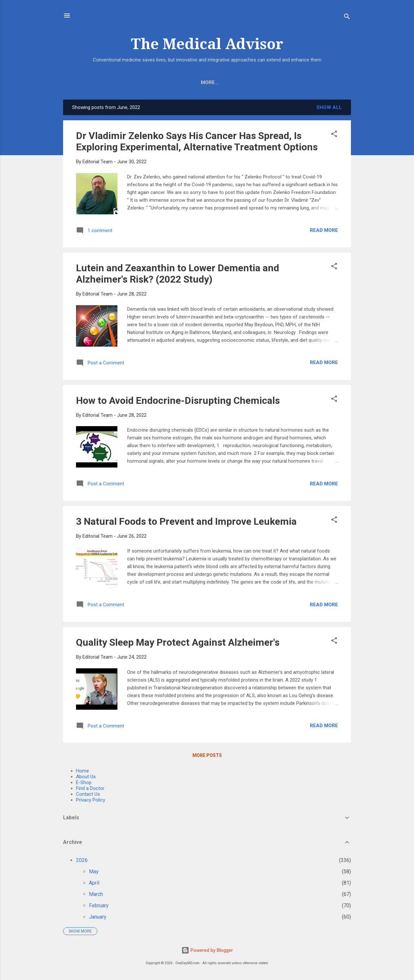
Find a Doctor (90, 790)
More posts (207, 757)
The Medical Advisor (207, 44)
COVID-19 (202, 82)
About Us (167, 82)
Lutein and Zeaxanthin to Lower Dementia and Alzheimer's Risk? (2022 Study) (178, 275)
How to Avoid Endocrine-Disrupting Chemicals (178, 402)
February (99, 907)
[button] (334, 136)
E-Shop (134, 82)
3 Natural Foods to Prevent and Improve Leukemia (186, 523)
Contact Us (88, 795)
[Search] (347, 18)
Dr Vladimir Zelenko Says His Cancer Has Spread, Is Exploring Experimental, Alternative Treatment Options (197, 143)
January (98, 918)
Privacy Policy (91, 801)
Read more (324, 232)
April (94, 884)
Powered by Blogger (207, 950)
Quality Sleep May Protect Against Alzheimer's (178, 644)
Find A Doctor (244, 82)
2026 (82, 862)
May (94, 873)
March (96, 895)
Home (106, 82)
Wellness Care (295, 82)
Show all (329, 109)
